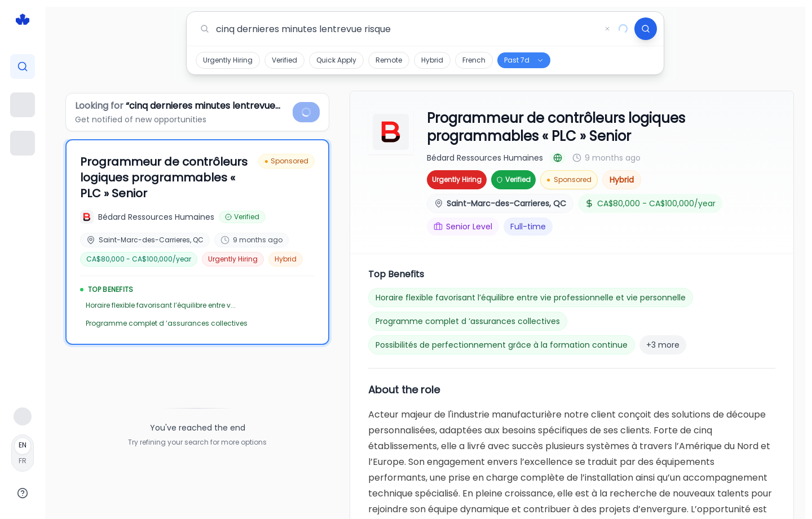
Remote (389, 60)
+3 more (663, 345)
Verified (284, 60)
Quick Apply (336, 60)
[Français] (23, 453)
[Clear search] (607, 29)
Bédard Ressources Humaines (485, 158)
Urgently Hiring (228, 60)
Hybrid (432, 60)
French (474, 60)
